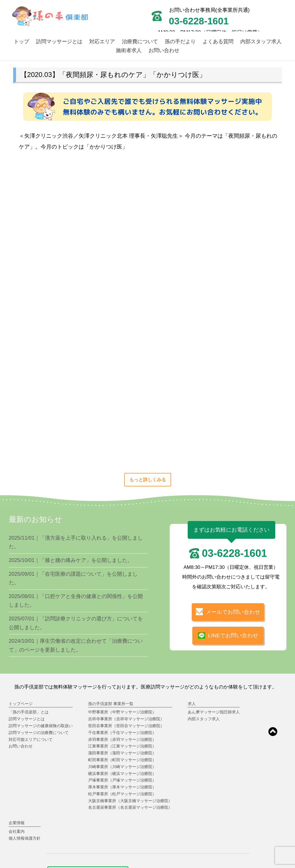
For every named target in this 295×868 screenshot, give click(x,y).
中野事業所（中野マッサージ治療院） (122, 712)
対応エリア (102, 41)
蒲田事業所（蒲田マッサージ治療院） (122, 753)
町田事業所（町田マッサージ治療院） (122, 760)
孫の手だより (180, 41)
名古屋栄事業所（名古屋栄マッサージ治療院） (130, 807)
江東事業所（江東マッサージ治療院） (122, 746)
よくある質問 (218, 41)
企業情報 (17, 823)
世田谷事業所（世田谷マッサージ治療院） (126, 726)
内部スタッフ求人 (261, 41)
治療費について (140, 41)
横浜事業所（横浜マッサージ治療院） (122, 774)
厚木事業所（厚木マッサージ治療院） (122, 787)
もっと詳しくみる (148, 480)
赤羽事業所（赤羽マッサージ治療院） (122, 739)
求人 (192, 704)
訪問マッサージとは (59, 41)
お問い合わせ (164, 50)
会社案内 (17, 831)
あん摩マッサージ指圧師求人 (214, 712)
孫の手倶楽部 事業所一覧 (111, 704)
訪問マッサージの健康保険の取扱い (41, 726)
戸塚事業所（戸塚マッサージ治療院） (122, 780)
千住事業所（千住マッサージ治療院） (122, 733)
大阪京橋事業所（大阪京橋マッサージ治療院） (130, 801)
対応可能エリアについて (31, 739)
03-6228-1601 (234, 553)
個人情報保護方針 (25, 838)
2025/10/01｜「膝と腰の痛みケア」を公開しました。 (71, 560)
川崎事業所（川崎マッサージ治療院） (122, 767)
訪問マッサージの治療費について (39, 733)
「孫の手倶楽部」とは (29, 712)
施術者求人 (129, 50)
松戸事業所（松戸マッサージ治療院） (122, 794)
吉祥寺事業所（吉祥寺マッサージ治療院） (126, 719)
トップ (21, 41)
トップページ (21, 704)
